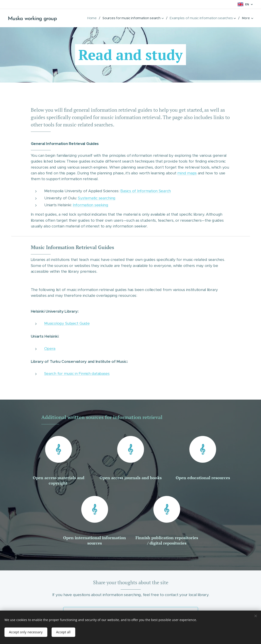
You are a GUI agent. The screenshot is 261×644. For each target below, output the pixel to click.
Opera (50, 348)
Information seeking (90, 205)
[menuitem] (91, 18)
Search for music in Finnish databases (77, 374)
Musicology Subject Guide (67, 323)
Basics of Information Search (146, 191)
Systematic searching (97, 198)
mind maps (187, 173)
